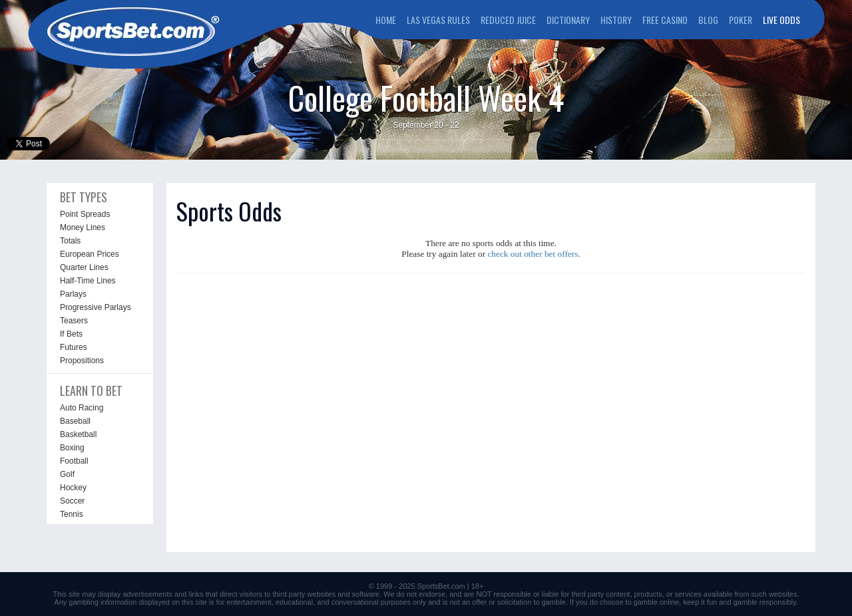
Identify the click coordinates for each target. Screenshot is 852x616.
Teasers (74, 321)
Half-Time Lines (88, 281)
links (196, 594)
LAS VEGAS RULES (438, 20)
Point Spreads (85, 214)
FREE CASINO (665, 20)
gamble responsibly (765, 602)
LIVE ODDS (781, 20)
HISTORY (616, 20)
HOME (386, 20)
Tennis (72, 514)
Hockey (73, 488)
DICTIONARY (568, 20)
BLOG (708, 20)
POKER (741, 20)
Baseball (75, 421)
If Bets (71, 334)
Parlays (73, 294)
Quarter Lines (84, 267)
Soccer (72, 501)
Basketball (78, 434)
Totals (70, 241)
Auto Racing (82, 408)
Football (74, 461)
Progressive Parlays (96, 307)
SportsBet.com (441, 586)
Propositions (82, 361)
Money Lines (83, 228)
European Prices (90, 254)
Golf (67, 474)
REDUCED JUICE (508, 20)
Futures (74, 347)
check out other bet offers (532, 254)
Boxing (72, 448)
